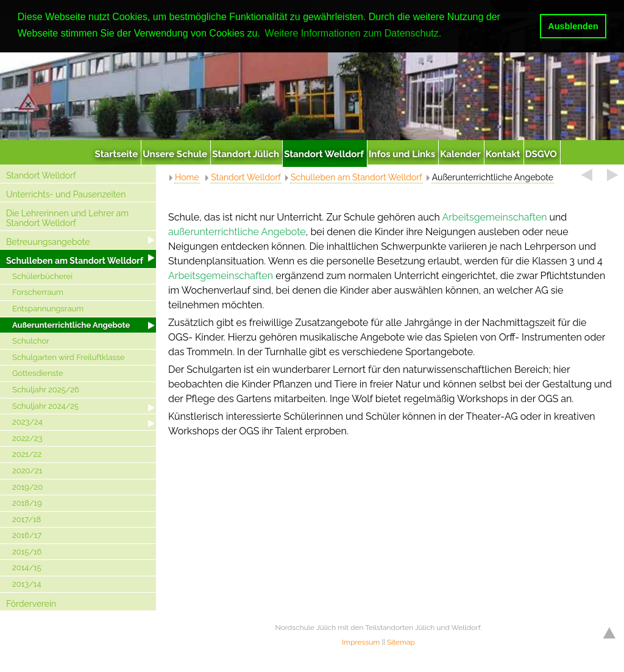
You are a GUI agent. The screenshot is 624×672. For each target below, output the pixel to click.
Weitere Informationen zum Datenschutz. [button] (353, 33)
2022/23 (27, 438)
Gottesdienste (38, 373)
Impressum (361, 642)
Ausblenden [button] (573, 26)
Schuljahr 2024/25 (45, 406)
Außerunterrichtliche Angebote (71, 325)
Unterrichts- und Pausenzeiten (66, 194)
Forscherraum (38, 292)
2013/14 (27, 584)
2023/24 (27, 422)
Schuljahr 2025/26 (46, 390)
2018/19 (27, 503)
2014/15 (27, 568)
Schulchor (31, 341)
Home (187, 177)
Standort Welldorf (41, 175)
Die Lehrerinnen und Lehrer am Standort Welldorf (67, 218)
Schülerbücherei (42, 276)
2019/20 (27, 487)
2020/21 (27, 471)
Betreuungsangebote (48, 242)
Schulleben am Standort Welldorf (75, 261)
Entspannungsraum (48, 309)
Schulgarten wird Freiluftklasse (69, 357)
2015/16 (27, 552)
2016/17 (27, 535)
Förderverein (31, 604)
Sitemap (401, 642)
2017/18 (27, 519)
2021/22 (27, 454)
